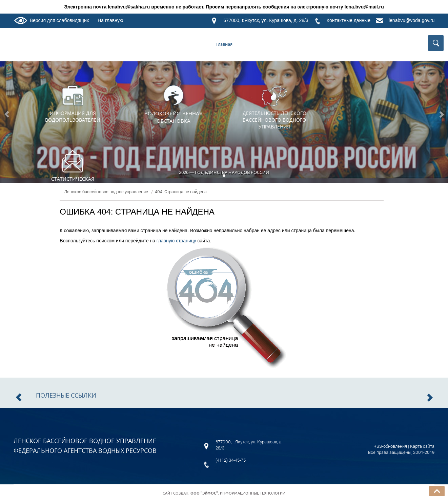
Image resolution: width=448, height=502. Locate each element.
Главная (224, 44)
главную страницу (176, 241)
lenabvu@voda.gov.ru (412, 20)
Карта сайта (422, 446)
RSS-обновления (390, 446)
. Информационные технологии (238, 493)
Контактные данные (349, 20)
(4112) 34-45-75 (231, 460)
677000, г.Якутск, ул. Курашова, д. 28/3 (266, 20)
